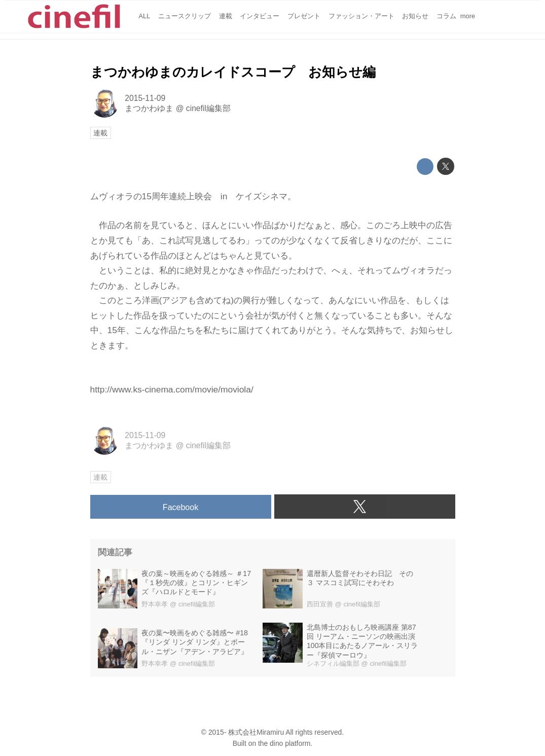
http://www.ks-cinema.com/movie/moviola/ (172, 389)
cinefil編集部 (208, 108)
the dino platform (284, 743)
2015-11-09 (145, 98)
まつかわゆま (149, 108)
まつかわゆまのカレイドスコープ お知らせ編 (233, 72)
